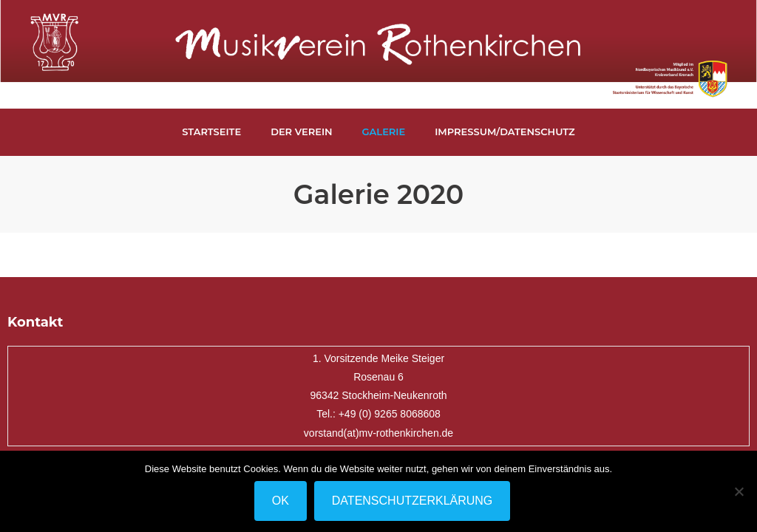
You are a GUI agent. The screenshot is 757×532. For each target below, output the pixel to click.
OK (281, 501)
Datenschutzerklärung (413, 501)
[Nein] (739, 491)
